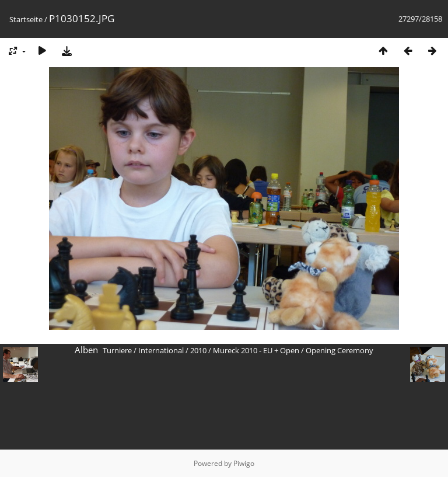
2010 (198, 350)
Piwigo (244, 463)
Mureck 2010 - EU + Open (256, 350)
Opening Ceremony (339, 350)
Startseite (26, 19)
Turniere (117, 350)
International (161, 350)
